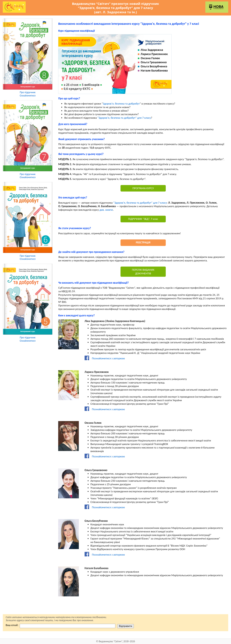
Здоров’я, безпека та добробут (121, 104)
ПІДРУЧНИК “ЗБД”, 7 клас (143, 219)
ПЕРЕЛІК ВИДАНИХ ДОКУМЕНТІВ (143, 272)
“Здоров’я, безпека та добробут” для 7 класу (124, 118)
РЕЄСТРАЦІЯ (143, 242)
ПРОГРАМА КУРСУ (143, 188)
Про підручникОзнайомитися (28, 94)
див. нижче (106, 210)
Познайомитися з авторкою (105, 358)
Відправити (126, 626)
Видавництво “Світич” (110, 641)
